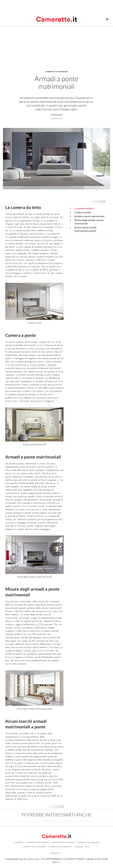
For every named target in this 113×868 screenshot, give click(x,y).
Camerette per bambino (38, 843)
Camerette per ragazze (35, 847)
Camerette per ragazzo (63, 843)
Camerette (19, 843)
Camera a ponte (83, 212)
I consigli (78, 847)
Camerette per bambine (88, 843)
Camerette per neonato (60, 847)
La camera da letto (84, 208)
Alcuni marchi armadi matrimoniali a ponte (85, 229)
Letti (88, 847)
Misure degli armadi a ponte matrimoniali (89, 222)
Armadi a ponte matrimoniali (89, 216)
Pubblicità (55, 853)
